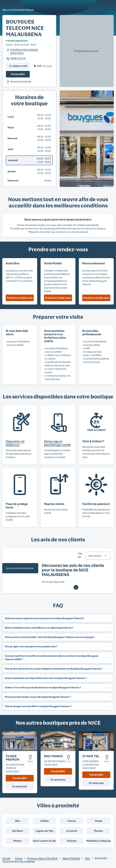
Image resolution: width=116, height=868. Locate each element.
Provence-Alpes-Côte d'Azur (42, 858)
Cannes (71, 821)
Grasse (98, 821)
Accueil (6, 858)
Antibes (45, 821)
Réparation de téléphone (15, 443)
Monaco (99, 831)
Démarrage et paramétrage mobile (57, 443)
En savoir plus (20, 786)
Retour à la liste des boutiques (18, 10)
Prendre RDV (18, 74)
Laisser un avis (18, 66)
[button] (58, 618)
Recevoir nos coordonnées (19, 81)
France (19, 858)
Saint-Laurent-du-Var (44, 841)
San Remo (18, 831)
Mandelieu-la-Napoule (98, 841)
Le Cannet (72, 831)
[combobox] (98, 556)
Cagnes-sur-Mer (44, 831)
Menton (17, 841)
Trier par (80, 555)
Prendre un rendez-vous (20, 298)
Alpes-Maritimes (71, 858)
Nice (18, 821)
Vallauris (72, 841)
